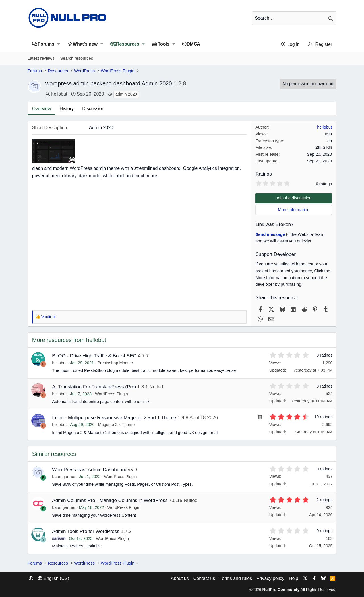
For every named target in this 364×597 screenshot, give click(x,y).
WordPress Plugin (111, 394)
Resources (128, 44)
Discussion (93, 109)
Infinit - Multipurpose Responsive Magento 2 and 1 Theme (114, 418)
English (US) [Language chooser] (53, 578)
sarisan (59, 538)
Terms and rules (236, 578)
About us (180, 578)
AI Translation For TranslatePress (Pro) (94, 387)
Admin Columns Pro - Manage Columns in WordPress (110, 500)
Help (294, 578)
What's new (85, 44)
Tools (163, 44)
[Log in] (290, 44)
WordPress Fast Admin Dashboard (89, 470)
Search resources (76, 58)
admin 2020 (126, 94)
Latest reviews (41, 58)
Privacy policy (270, 578)
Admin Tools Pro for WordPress (86, 531)
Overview (42, 109)
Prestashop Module (115, 363)
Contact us (204, 578)
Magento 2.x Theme (116, 425)
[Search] (294, 18)
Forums (46, 44)
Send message (270, 234)
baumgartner (64, 477)
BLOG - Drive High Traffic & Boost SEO (94, 356)
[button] (58, 44)
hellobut (59, 94)
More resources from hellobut (69, 340)
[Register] (320, 44)
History (67, 109)
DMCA (193, 44)
